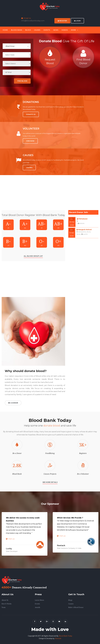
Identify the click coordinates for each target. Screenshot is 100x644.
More (73, 30)
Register (62, 21)
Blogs (28, 30)
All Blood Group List (33, 256)
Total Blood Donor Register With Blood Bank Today (33, 215)
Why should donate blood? (26, 371)
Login (77, 21)
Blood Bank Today (66, 636)
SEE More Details (50, 482)
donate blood (52, 426)
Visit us (11, 539)
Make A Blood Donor (76, 607)
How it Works (7, 604)
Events (47, 30)
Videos (65, 30)
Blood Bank (17, 30)
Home (5, 30)
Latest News (39, 600)
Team (3, 607)
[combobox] (17, 46)
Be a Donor (13, 403)
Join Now (30, 141)
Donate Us (31, 114)
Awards (37, 607)
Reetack (58, 638)
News (56, 30)
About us (5, 600)
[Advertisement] (33, 195)
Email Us (26, 18)
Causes (37, 30)
